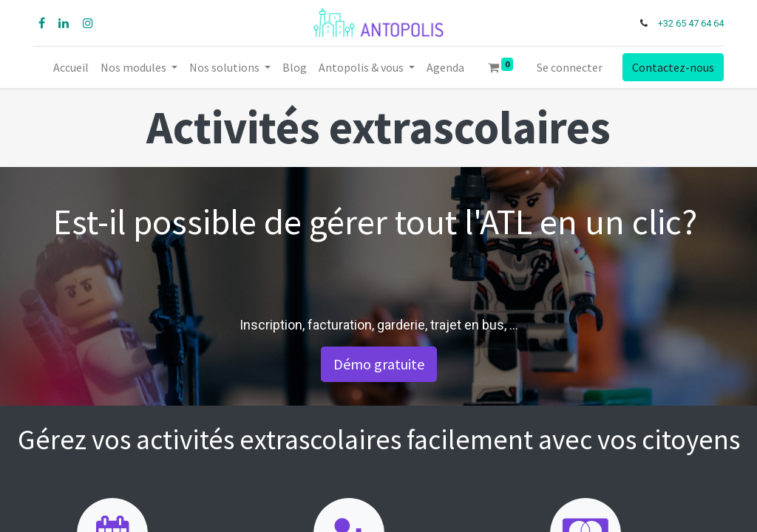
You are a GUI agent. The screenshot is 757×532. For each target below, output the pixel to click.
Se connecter (570, 67)
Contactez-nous (672, 67)
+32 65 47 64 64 (689, 23)
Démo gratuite (379, 364)
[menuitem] (71, 67)
